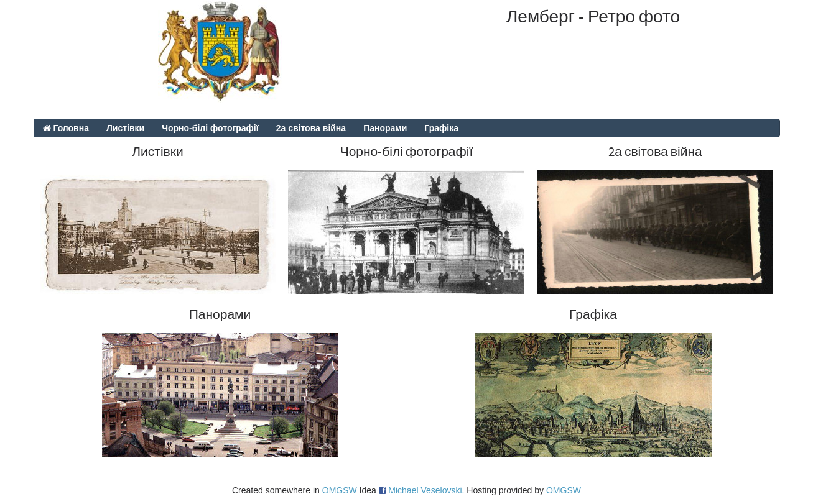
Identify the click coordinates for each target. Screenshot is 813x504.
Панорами (385, 128)
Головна (66, 128)
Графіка (441, 128)
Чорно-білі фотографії (210, 128)
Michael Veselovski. (426, 490)
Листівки (125, 128)
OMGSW (340, 490)
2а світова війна (311, 128)
